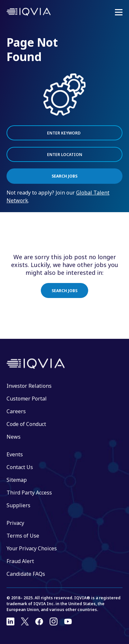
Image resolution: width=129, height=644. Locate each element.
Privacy (15, 523)
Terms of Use (23, 536)
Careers (16, 411)
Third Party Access (29, 493)
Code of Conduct (26, 424)
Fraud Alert (20, 561)
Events (15, 454)
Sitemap (17, 480)
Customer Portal (27, 399)
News (14, 437)
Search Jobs (64, 176)
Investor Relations (29, 386)
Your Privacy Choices (32, 548)
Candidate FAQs (26, 574)
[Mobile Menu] (119, 12)
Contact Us (20, 467)
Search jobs (64, 291)
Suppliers (18, 505)
